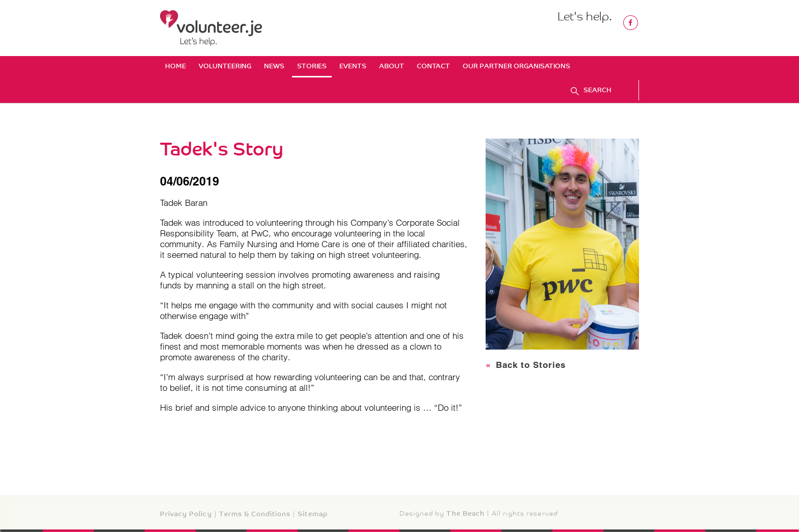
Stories (312, 66)
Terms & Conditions (255, 514)
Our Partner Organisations (516, 66)
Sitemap (312, 514)
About (392, 66)
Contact (433, 66)
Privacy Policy (186, 514)
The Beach (465, 513)
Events (353, 66)
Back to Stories (526, 365)
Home (176, 66)
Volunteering (225, 66)
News (274, 66)
